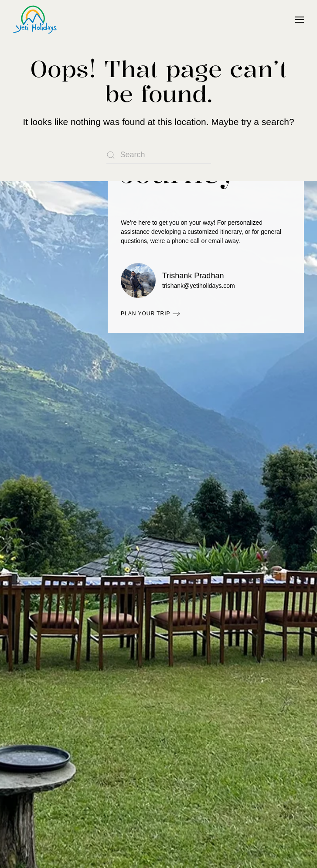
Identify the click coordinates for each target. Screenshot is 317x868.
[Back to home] (35, 20)
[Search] (159, 155)
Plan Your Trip (146, 314)
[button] (300, 20)
